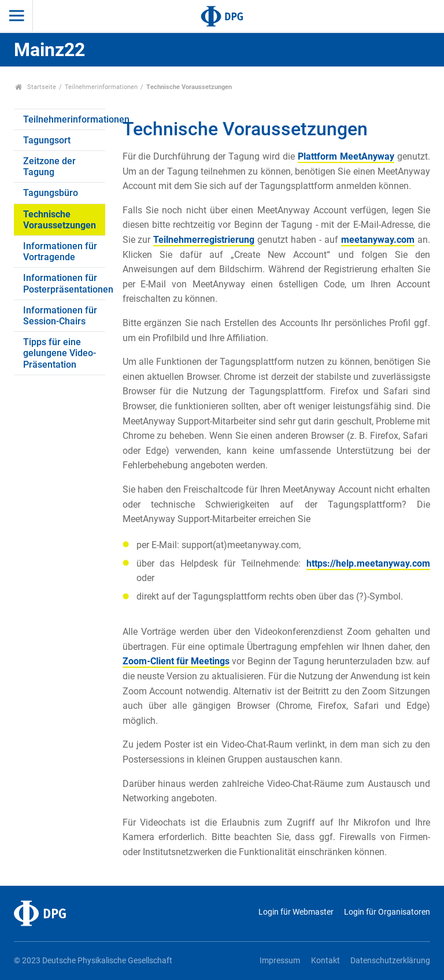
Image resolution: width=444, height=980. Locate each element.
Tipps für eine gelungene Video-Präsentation (60, 353)
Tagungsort (47, 140)
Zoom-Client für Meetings (176, 661)
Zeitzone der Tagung (49, 167)
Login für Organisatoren (387, 912)
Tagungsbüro (51, 193)
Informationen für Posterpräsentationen (64, 283)
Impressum (280, 961)
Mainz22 (49, 50)
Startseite (36, 87)
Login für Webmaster (296, 912)
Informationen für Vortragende (60, 252)
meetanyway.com (378, 240)
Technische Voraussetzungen (60, 220)
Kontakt (325, 961)
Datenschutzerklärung (390, 961)
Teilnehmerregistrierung (204, 240)
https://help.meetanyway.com (368, 563)
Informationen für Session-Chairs (60, 316)
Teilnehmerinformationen (101, 87)
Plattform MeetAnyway (346, 156)
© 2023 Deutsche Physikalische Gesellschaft (93, 961)
